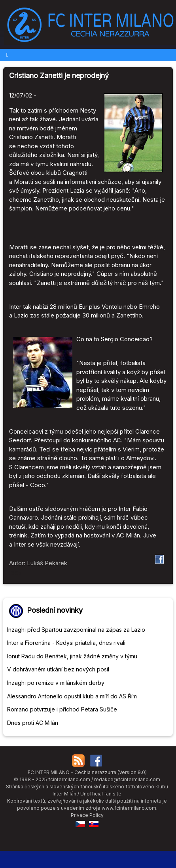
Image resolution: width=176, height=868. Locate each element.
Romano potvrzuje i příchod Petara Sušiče (62, 709)
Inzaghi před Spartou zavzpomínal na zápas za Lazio (76, 630)
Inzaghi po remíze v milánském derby (56, 683)
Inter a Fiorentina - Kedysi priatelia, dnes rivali (66, 643)
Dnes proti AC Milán (33, 723)
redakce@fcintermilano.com (127, 779)
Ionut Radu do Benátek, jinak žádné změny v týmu (72, 656)
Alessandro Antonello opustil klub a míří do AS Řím (72, 696)
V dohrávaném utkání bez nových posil (58, 669)
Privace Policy (87, 815)
